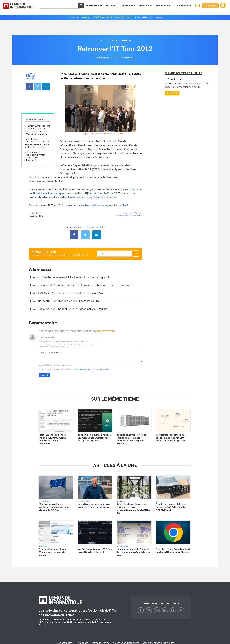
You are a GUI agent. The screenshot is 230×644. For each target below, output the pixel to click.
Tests (136, 18)
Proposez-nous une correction (129, 216)
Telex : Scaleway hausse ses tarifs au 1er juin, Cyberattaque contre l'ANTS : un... (133, 509)
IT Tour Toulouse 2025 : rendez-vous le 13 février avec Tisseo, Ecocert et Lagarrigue (81, 285)
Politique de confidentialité (83, 369)
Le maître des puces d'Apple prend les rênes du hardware (94, 506)
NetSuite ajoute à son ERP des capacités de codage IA (95, 551)
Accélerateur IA (103, 18)
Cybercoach (122, 18)
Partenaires (184, 5)
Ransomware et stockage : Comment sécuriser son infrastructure (35, 156)
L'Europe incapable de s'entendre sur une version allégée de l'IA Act (53, 507)
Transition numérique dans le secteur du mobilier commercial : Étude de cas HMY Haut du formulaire (37, 130)
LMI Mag (159, 18)
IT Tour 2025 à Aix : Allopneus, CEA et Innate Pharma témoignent (69, 277)
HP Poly (86, 18)
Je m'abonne (172, 93)
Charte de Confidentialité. (60, 347)
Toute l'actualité (108, 41)
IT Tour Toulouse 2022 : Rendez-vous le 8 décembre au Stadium (68, 309)
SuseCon (147, 18)
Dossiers (111, 5)
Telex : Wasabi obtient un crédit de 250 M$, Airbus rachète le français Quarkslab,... (52, 439)
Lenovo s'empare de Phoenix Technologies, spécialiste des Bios (133, 552)
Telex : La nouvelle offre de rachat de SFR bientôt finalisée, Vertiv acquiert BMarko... (131, 439)
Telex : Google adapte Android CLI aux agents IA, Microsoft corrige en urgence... (95, 438)
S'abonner (210, 6)
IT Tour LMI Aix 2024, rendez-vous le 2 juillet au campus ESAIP (67, 293)
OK (136, 254)
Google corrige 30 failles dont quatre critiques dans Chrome (173, 551)
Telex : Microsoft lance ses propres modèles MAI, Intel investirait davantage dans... (172, 438)
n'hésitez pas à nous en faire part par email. (91, 197)
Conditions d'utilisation (102, 369)
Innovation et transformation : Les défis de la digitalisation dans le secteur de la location (37, 143)
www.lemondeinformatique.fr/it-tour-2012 (103, 205)
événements (127, 5)
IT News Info (88, 619)
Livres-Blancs (164, 5)
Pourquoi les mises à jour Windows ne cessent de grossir (52, 552)
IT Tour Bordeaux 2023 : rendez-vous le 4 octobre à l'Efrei (65, 301)
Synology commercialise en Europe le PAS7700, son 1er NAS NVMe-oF (171, 507)
